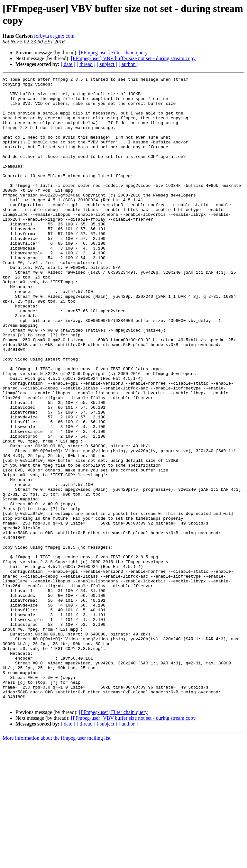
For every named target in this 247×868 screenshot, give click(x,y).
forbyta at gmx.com (54, 36)
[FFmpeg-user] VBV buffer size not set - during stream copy (133, 58)
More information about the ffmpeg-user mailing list (57, 862)
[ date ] (68, 64)
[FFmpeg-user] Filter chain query (113, 53)
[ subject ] (107, 64)
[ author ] (128, 64)
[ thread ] (86, 64)
